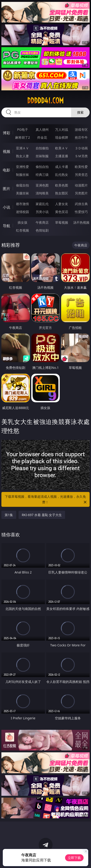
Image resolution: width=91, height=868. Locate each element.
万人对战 (62, 129)
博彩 (6, 133)
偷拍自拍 (42, 167)
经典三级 (42, 175)
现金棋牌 (62, 137)
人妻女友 (62, 204)
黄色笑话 (62, 212)
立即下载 (74, 858)
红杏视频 (22, 230)
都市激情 (22, 204)
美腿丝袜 (22, 193)
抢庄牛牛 (81, 137)
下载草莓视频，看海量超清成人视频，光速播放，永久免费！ (46, 500)
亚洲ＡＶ (22, 148)
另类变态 (81, 175)
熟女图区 (62, 193)
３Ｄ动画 (81, 148)
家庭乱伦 (42, 204)
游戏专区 (81, 129)
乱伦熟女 (62, 175)
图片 (6, 189)
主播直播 (62, 156)
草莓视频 (62, 222)
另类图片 (81, 193)
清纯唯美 (42, 193)
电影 (6, 170)
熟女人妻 (22, 156)
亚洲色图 (42, 185)
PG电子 (23, 129)
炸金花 (42, 137)
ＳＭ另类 (81, 156)
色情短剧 (42, 230)
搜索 (80, 112)
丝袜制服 (42, 156)
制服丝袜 (22, 175)
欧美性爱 (81, 167)
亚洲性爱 (22, 167)
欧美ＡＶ (62, 148)
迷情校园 (22, 212)
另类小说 (42, 212)
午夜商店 (42, 222)
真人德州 (42, 129)
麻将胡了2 (22, 137)
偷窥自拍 (22, 185)
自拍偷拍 (42, 148)
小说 (6, 207)
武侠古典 (81, 204)
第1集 (9, 515)
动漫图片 (81, 185)
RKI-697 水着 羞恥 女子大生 (42, 515)
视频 (6, 151)
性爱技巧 (81, 212)
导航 (6, 226)
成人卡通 (62, 167)
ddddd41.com (45, 101)
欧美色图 (62, 185)
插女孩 (22, 222)
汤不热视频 (81, 222)
